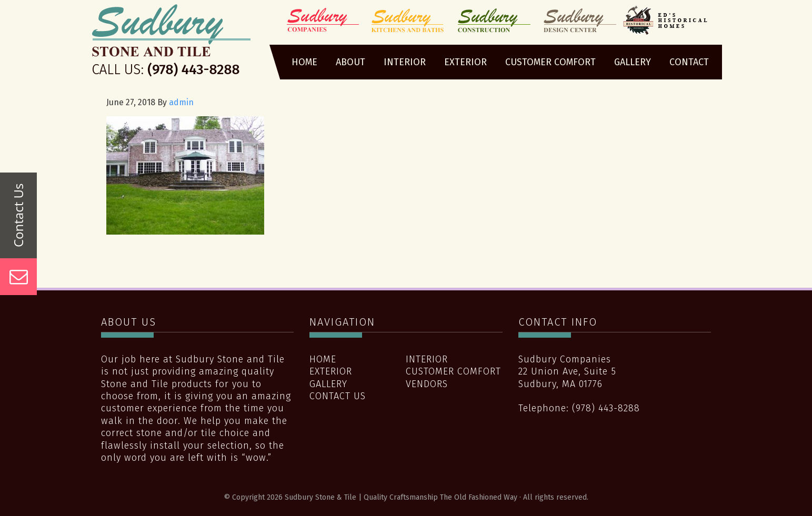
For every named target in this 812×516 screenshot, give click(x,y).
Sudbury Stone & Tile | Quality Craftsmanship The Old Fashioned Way (171, 44)
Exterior (331, 371)
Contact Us (338, 396)
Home (323, 359)
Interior (427, 359)
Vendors (427, 384)
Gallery (328, 384)
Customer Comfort (453, 371)
